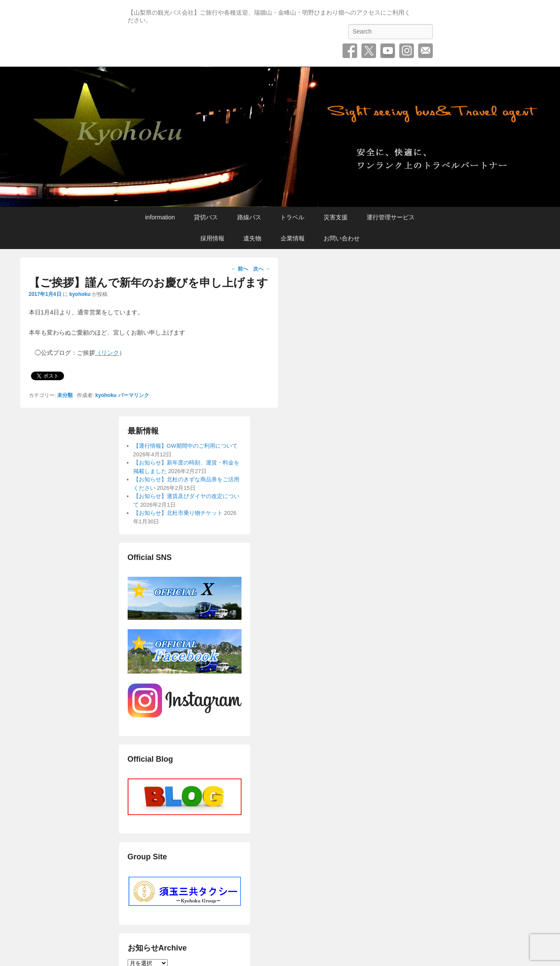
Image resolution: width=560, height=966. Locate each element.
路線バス (249, 217)
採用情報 (212, 238)
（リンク (107, 353)
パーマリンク (134, 395)
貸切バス (206, 217)
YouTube (388, 51)
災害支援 (336, 217)
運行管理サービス (391, 217)
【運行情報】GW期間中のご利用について (185, 446)
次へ (262, 269)
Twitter (369, 51)
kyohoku (80, 294)
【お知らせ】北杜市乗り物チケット (178, 513)
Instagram (407, 51)
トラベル (292, 217)
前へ (239, 269)
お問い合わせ (425, 51)
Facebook (350, 51)
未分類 (65, 395)
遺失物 (252, 238)
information (160, 217)
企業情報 (293, 238)
